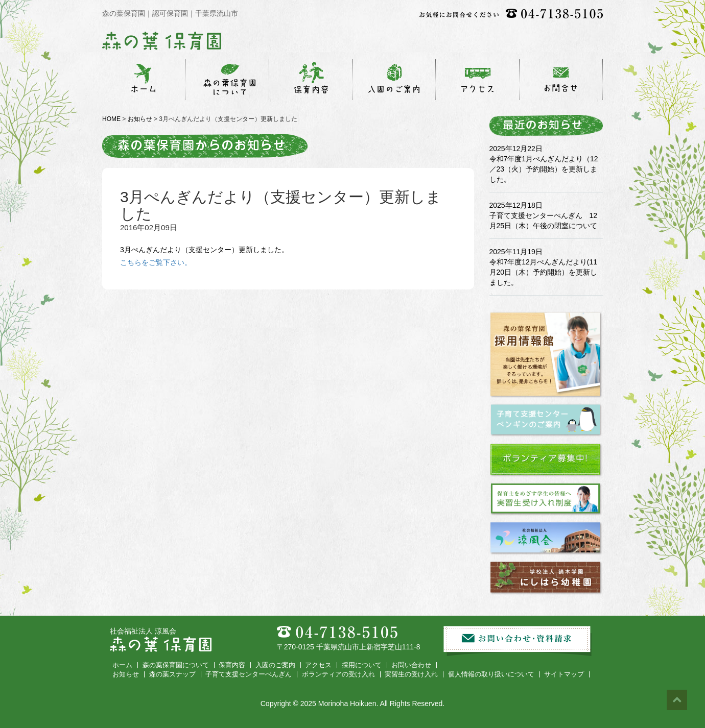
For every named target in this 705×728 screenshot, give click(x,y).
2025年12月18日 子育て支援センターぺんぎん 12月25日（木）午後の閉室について (544, 215)
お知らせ (140, 119)
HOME (111, 119)
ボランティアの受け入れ (338, 674)
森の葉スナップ (172, 674)
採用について (362, 665)
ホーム (122, 665)
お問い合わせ (411, 665)
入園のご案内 (275, 665)
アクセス (318, 665)
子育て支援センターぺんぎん (249, 674)
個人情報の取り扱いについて (491, 674)
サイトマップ (564, 674)
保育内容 (232, 665)
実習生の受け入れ (411, 674)
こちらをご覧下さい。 (156, 262)
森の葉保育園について (176, 665)
